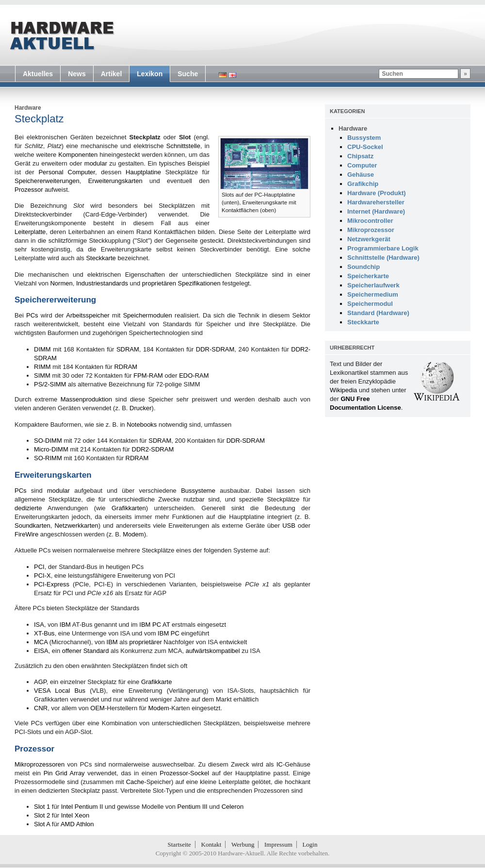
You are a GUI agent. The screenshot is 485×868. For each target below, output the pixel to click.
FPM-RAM (148, 376)
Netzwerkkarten (76, 526)
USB (289, 526)
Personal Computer (66, 172)
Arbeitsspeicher (88, 315)
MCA (41, 642)
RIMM (42, 367)
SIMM (42, 376)
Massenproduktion (86, 399)
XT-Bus (44, 633)
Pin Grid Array (64, 773)
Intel (67, 807)
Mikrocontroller (370, 221)
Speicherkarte (368, 276)
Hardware (28, 108)
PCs (32, 315)
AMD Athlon (77, 824)
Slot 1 (42, 807)
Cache (135, 782)
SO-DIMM (48, 441)
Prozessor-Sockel (184, 773)
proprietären (159, 283)
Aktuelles (38, 74)
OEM (97, 708)
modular (96, 163)
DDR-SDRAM (215, 349)
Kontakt (211, 844)
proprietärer (146, 642)
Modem (133, 534)
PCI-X (42, 576)
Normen (61, 283)
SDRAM (128, 349)
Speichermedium (373, 294)
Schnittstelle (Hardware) (383, 258)
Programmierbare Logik (383, 248)
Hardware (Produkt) (377, 193)
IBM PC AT (154, 625)
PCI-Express (52, 584)
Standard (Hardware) (378, 313)
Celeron (233, 807)
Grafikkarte (157, 682)
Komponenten (78, 155)
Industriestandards (102, 283)
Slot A (42, 824)
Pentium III (193, 807)
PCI (39, 567)
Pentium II (89, 807)
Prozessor (29, 190)
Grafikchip (363, 184)
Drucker (141, 408)
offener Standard (86, 651)
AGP (40, 682)
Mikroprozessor (371, 230)
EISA (41, 651)
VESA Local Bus (60, 691)
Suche (188, 74)
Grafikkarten (129, 508)
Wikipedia (343, 390)
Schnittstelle (183, 146)
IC (280, 764)
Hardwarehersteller (376, 202)
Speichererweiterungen (47, 181)
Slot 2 (42, 815)
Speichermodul (370, 304)
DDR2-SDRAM (153, 449)
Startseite (179, 844)
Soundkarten (32, 526)
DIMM (42, 349)
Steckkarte (101, 258)
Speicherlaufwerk (373, 285)
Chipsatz (360, 156)
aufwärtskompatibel (213, 651)
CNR (41, 708)
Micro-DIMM (51, 449)
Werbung (243, 844)
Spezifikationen (199, 283)
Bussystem (364, 138)
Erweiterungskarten (115, 181)
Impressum (278, 844)
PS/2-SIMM (50, 384)
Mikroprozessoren (40, 764)
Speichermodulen (148, 315)
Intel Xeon (75, 815)
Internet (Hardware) (376, 211)
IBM (65, 625)
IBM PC (169, 633)
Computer (362, 165)
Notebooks (142, 425)
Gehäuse (361, 175)
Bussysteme (198, 491)
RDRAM (126, 367)
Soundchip (364, 267)
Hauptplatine (143, 172)
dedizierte (28, 508)
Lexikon (150, 74)
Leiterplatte (30, 232)
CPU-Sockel (365, 147)
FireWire (26, 534)
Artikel (112, 74)
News (77, 74)
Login (310, 844)
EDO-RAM (194, 376)
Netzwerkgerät (369, 239)
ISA (39, 625)
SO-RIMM (48, 458)
